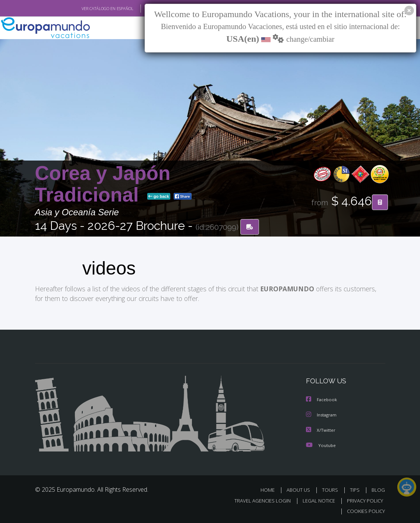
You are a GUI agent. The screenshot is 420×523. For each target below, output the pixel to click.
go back (159, 197)
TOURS (332, 489)
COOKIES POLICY (365, 510)
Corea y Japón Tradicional (103, 184)
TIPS (356, 489)
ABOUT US (301, 489)
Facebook (322, 400)
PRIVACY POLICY (363, 500)
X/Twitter (321, 430)
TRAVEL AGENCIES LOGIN (257, 500)
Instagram (322, 415)
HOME (271, 489)
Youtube (321, 445)
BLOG (378, 489)
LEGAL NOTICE (315, 500)
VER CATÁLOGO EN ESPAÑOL (90, 9)
